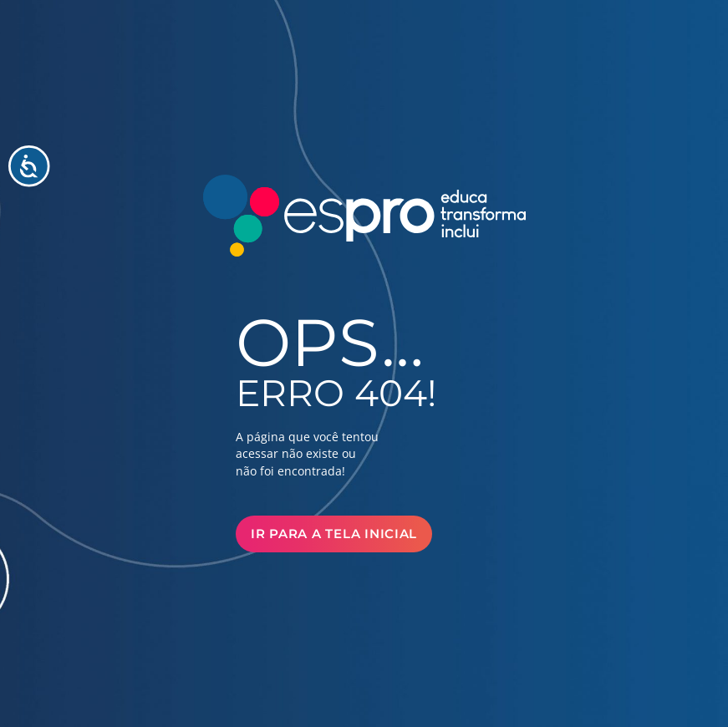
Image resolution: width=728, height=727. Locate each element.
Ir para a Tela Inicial (334, 534)
